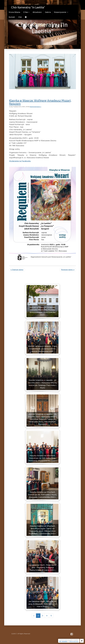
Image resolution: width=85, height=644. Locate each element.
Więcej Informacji (74, 641)
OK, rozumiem (63, 641)
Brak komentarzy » (36, 107)
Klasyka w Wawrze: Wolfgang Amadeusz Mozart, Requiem (40, 102)
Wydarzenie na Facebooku (20, 161)
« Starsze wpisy (17, 270)
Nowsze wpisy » (68, 270)
